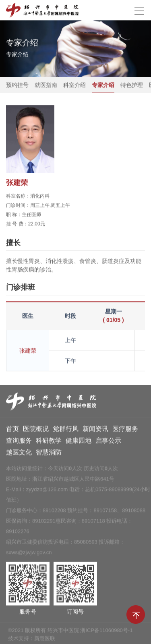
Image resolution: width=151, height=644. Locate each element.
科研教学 (49, 442)
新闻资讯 (95, 430)
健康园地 (79, 442)
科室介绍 (74, 85)
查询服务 (19, 442)
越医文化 (19, 454)
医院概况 (36, 430)
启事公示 (108, 442)
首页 (12, 430)
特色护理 (132, 85)
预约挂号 (17, 85)
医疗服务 (125, 430)
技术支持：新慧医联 (32, 640)
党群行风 (66, 430)
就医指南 (46, 85)
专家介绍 (103, 85)
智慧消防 (49, 454)
